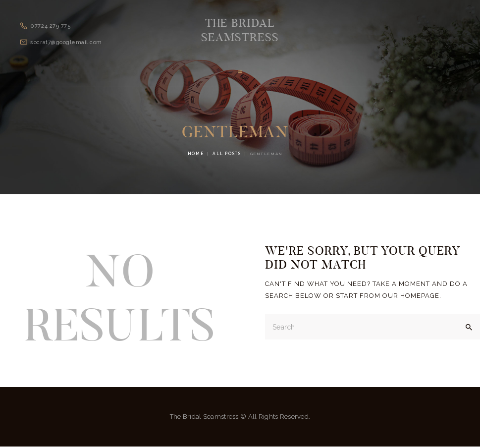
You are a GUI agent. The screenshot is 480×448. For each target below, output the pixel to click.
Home (195, 154)
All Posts (226, 154)
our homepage (411, 296)
